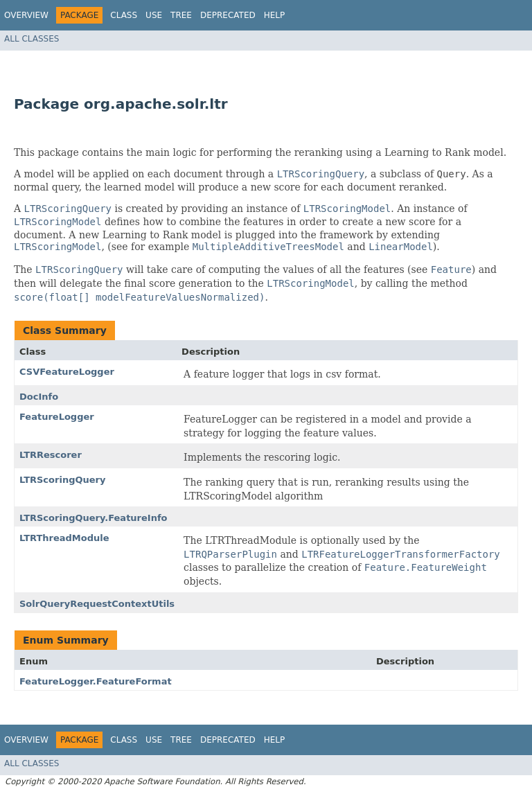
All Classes (32, 39)
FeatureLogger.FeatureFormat (96, 681)
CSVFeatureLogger (67, 372)
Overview (26, 15)
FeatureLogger (57, 417)
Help (275, 15)
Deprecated (228, 15)
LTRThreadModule (64, 538)
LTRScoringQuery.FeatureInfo (94, 518)
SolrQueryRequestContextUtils (97, 604)
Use (154, 15)
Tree (181, 15)
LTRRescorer (51, 455)
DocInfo (39, 397)
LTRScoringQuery (62, 480)
